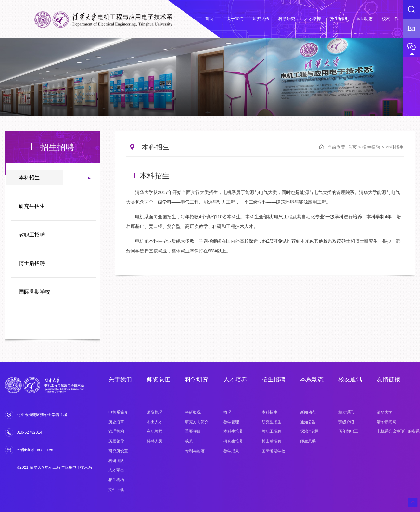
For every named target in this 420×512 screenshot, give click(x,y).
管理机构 (116, 431)
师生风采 (308, 441)
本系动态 (312, 379)
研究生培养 (233, 441)
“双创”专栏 (309, 431)
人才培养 (235, 379)
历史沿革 (116, 422)
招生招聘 (371, 147)
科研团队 (116, 461)
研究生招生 (32, 206)
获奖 (189, 441)
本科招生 (29, 178)
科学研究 (197, 379)
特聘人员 (155, 441)
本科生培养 (233, 431)
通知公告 (308, 422)
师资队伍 (159, 379)
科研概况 (193, 412)
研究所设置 (118, 451)
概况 (227, 412)
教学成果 (231, 451)
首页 (352, 147)
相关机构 (116, 480)
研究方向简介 (197, 422)
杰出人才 (155, 422)
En (411, 28)
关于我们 (120, 379)
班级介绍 (346, 422)
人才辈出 (116, 470)
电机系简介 (118, 412)
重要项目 (193, 431)
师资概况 (155, 412)
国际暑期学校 (34, 292)
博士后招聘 (32, 263)
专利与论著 (195, 451)
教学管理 (231, 422)
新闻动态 (308, 412)
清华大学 (385, 412)
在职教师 (155, 431)
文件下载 (116, 490)
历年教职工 (348, 431)
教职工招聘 (32, 235)
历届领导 (116, 441)
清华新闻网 (387, 422)
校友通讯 (350, 379)
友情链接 (388, 379)
